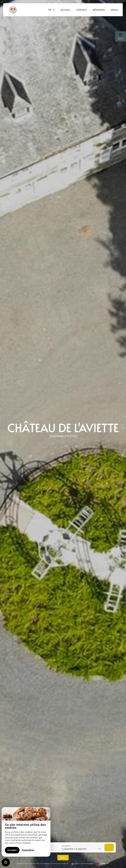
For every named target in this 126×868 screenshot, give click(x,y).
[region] (26, 832)
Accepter (12, 850)
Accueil (66, 10)
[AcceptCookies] (6, 862)
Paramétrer (28, 850)
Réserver (99, 10)
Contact (82, 10)
